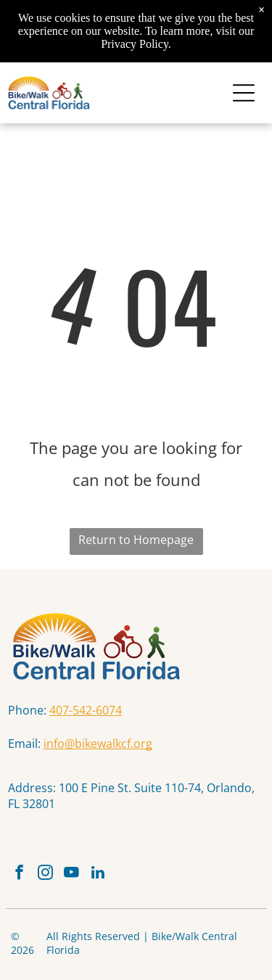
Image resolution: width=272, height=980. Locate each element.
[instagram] (45, 874)
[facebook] (19, 874)
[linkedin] (98, 874)
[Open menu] (244, 93)
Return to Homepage (136, 540)
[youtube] (71, 874)
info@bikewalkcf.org (98, 744)
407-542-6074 (86, 710)
